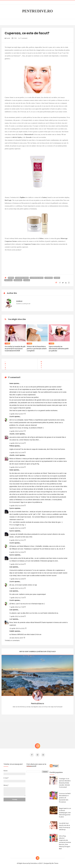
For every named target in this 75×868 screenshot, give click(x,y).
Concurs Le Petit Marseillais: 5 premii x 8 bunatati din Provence (65, 797)
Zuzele (12, 416)
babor (11, 278)
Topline (22, 197)
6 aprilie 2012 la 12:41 (17, 540)
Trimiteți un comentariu (12, 640)
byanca (12, 508)
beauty (7, 343)
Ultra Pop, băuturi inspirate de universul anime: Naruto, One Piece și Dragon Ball (65, 841)
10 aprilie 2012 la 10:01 (17, 628)
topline (27, 280)
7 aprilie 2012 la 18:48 (17, 616)
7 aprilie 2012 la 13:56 (17, 579)
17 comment (23, 38)
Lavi (11, 619)
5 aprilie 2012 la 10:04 (17, 467)
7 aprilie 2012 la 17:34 (17, 598)
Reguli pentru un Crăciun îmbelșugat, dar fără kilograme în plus (65, 812)
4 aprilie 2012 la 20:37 (17, 414)
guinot (57, 278)
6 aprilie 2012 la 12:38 (17, 528)
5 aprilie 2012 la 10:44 (17, 506)
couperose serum (37, 278)
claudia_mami (14, 434)
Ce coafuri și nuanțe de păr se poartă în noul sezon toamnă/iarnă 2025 (15, 349)
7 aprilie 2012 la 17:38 (17, 607)
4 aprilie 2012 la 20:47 (17, 431)
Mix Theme (55, 862)
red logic (9, 280)
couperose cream (22, 278)
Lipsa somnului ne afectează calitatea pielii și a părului (59, 349)
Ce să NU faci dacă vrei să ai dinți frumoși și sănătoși (64, 825)
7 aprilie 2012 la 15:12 (17, 588)
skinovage (18, 280)
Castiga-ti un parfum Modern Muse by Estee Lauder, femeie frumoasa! (65, 782)
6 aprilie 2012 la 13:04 (17, 552)
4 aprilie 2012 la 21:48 (17, 453)
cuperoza (49, 278)
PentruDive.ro (37, 11)
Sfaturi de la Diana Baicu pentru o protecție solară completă (37, 349)
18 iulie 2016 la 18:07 (17, 638)
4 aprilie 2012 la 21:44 (17, 443)
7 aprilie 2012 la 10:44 (17, 564)
